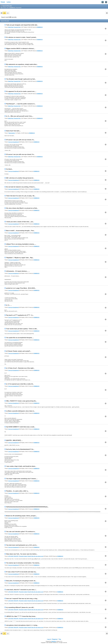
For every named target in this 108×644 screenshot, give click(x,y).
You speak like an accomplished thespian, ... (20, 338)
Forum (3, 2)
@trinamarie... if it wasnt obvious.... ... (18, 271)
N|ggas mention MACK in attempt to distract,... (21, 49)
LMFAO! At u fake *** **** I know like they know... (21, 616)
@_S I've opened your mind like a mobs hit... (20, 384)
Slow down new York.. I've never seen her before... (22, 554)
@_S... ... (9, 305)
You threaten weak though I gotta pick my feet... (21, 79)
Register (55, 639)
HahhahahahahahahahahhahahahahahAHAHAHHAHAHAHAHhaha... (27, 507)
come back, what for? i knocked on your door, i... (21, 590)
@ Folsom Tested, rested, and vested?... (19, 351)
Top (60, 639)
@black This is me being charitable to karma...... (21, 244)
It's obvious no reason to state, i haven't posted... (22, 37)
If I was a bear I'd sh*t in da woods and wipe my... (21, 572)
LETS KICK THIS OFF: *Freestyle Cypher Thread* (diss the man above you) (26, 556)
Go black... (9, 169)
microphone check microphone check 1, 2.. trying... (22, 625)
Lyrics (9, 2)
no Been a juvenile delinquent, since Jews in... (21, 411)
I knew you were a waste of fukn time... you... (20, 222)
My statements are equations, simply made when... (22, 64)
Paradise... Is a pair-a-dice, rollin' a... (17, 491)
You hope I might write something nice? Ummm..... (22, 479)
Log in (49, 639)
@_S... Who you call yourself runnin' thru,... (20, 116)
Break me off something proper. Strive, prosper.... (22, 516)
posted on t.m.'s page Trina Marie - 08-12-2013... (21, 288)
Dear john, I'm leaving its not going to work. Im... (21, 581)
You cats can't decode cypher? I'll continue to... (21, 532)
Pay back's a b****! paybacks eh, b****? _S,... (20, 315)
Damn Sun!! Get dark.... (13, 131)
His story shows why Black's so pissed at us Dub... (22, 208)
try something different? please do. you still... (20, 607)
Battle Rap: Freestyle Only (14, 27)
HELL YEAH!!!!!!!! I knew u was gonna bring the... (22, 401)
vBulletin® (54, 641)
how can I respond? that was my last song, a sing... (22, 599)
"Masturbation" (12, 133)
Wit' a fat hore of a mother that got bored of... (20, 178)
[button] (4, 13)
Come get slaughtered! (14, 142)
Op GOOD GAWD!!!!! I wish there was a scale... (21, 427)
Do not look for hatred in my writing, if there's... (21, 187)
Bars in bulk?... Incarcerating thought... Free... (20, 231)
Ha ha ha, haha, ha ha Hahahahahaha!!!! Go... (20, 449)
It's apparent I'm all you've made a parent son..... (21, 91)
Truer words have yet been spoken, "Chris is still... (22, 329)
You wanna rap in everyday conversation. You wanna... (23, 563)
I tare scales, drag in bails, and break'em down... (21, 466)
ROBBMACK (40, 27)
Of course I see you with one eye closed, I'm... (20, 140)
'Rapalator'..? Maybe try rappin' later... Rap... (20, 258)
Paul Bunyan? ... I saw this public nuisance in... (21, 104)
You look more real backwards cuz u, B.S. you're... (22, 545)
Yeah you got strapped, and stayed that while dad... (22, 25)
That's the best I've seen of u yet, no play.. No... (21, 196)
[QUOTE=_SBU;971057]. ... (14, 440)
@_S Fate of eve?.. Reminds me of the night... (20, 368)
